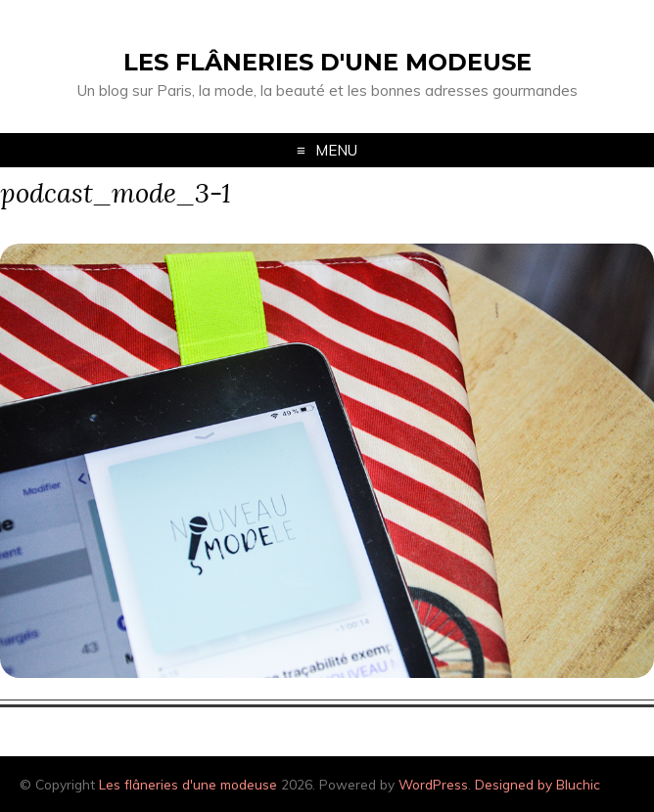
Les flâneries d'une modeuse (327, 62)
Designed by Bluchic (537, 784)
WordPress (433, 784)
